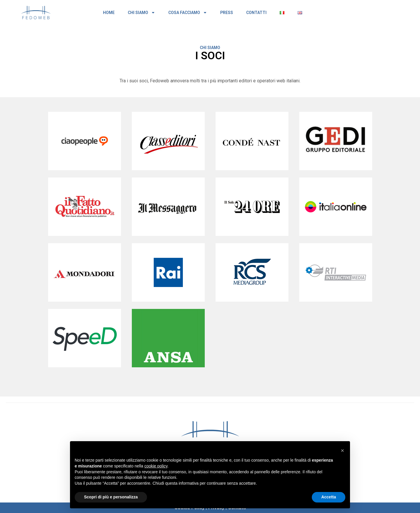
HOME (109, 13)
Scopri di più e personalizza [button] (111, 497)
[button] (342, 451)
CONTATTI (256, 13)
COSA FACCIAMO (188, 13)
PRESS (227, 13)
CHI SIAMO (141, 13)
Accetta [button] (329, 497)
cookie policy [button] (156, 466)
